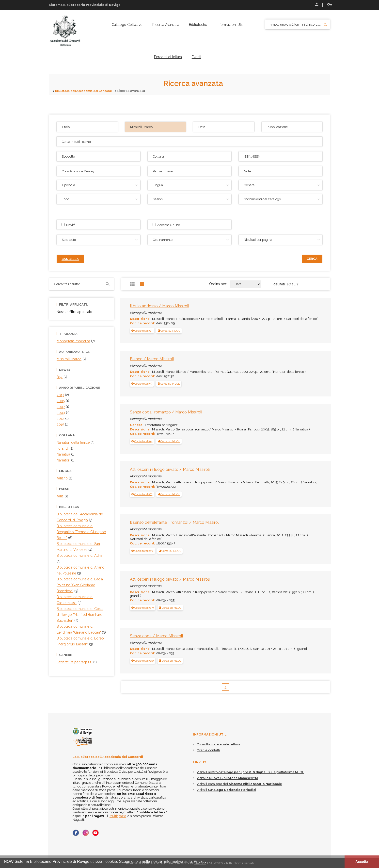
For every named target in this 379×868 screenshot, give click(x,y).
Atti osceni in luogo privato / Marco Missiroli (170, 469)
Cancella (70, 259)
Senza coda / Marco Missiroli (156, 636)
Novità (69, 225)
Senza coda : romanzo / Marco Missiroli (166, 412)
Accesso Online (166, 225)
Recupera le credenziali (330, 4)
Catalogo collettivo (127, 25)
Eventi (196, 57)
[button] (142, 331)
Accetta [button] (362, 862)
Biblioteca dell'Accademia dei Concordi (87, 91)
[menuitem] (127, 25)
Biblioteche (198, 25)
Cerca (312, 259)
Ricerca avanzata (166, 25)
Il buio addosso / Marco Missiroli (159, 306)
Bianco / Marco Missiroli (152, 359)
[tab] (142, 331)
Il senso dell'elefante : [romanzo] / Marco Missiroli (175, 522)
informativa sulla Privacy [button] (185, 861)
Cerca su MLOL (169, 331)
